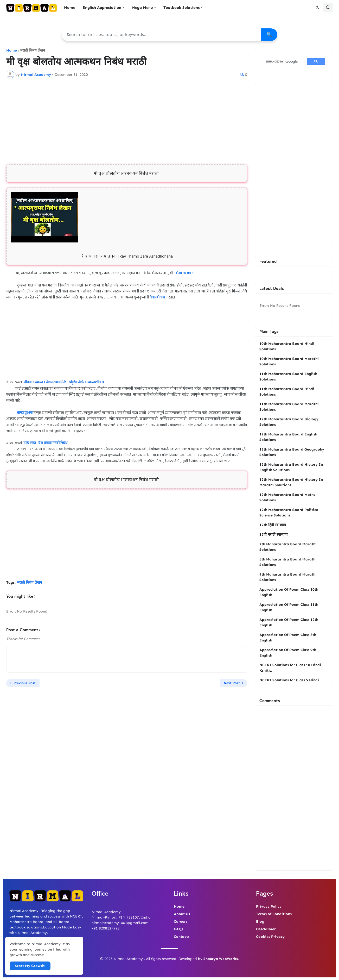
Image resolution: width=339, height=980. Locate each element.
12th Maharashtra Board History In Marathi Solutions (291, 482)
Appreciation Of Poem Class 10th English (289, 592)
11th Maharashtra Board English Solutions (288, 377)
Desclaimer (266, 929)
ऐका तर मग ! (184, 273)
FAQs (178, 929)
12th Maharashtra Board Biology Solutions (289, 422)
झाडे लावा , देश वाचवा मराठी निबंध (45, 443)
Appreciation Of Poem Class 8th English (288, 638)
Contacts (182, 937)
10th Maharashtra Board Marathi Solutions (289, 361)
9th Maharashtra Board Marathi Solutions (288, 577)
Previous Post (25, 683)
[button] (317, 8)
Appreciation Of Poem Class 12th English (289, 622)
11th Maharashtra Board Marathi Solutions (289, 407)
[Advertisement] (127, 121)
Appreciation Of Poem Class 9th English (288, 653)
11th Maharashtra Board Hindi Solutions (287, 392)
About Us (182, 914)
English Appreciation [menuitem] (102, 8)
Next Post (232, 683)
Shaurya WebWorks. (221, 959)
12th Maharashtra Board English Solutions (288, 437)
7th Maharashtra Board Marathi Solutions (288, 547)
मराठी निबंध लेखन (33, 51)
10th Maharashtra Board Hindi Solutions (287, 346)
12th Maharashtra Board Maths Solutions (287, 497)
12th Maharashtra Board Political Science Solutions (289, 513)
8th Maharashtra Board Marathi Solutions (288, 562)
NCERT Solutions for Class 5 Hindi (289, 680)
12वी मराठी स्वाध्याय (273, 535)
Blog (260, 922)
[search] (283, 61)
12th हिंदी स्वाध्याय (273, 525)
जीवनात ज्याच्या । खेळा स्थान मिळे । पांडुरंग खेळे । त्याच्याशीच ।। (64, 382)
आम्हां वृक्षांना (24, 413)
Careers (181, 922)
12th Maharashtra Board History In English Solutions (291, 467)
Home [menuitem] (70, 8)
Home (12, 51)
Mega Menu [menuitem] (142, 8)
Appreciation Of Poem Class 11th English (289, 607)
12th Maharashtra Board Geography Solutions (292, 452)
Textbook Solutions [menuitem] (181, 8)
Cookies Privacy (270, 937)
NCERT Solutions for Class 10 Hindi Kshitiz (290, 668)
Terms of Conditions (274, 914)
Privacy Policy (269, 906)
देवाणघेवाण (157, 298)
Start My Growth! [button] (30, 966)
